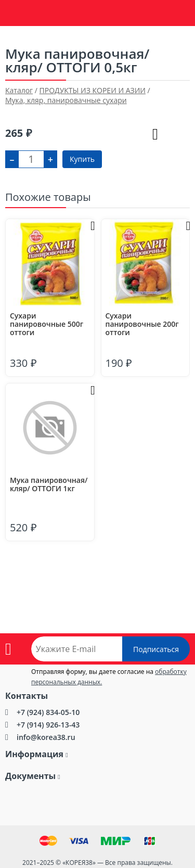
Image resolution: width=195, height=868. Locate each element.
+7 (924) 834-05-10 (48, 712)
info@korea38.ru (46, 737)
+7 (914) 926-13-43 (48, 725)
